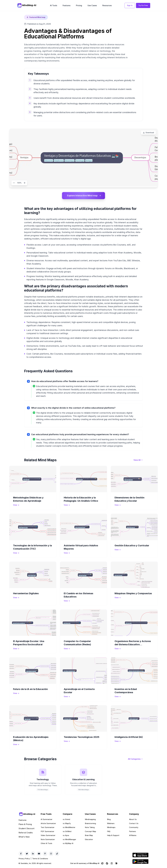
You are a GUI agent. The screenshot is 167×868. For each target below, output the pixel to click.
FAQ (109, 831)
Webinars (111, 823)
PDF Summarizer (47, 831)
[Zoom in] (25, 183)
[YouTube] (39, 854)
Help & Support (113, 835)
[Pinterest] (45, 854)
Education (89, 839)
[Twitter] (27, 854)
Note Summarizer (48, 839)
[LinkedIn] (33, 854)
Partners (132, 831)
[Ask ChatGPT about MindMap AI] (102, 863)
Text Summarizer (48, 827)
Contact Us (134, 823)
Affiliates (133, 835)
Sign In (130, 5)
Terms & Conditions (40, 859)
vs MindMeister (69, 827)
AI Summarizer (47, 819)
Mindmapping (90, 819)
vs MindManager (69, 839)
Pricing (79, 5)
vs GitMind (67, 831)
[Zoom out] (14, 183)
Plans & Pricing (25, 824)
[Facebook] (21, 854)
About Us (133, 819)
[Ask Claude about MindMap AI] (116, 863)
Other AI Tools (46, 843)
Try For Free (143, 5)
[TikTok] (57, 854)
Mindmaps (111, 827)
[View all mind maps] (138, 460)
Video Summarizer (48, 835)
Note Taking (90, 827)
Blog (109, 819)
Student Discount (26, 828)
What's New (24, 837)
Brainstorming (90, 823)
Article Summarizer (48, 823)
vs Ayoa (66, 835)
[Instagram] (51, 854)
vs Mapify (67, 823)
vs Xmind (66, 819)
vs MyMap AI (68, 843)
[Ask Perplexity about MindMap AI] (112, 863)
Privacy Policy (24, 859)
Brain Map (89, 835)
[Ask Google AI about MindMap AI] (107, 863)
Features (67, 5)
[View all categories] (135, 759)
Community (134, 827)
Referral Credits (26, 833)
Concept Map (90, 831)
